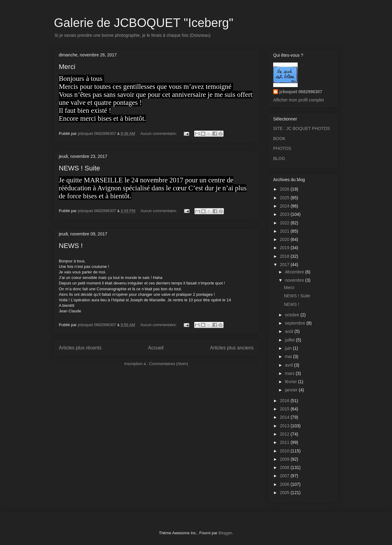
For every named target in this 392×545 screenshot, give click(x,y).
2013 (285, 426)
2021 (285, 231)
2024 (285, 206)
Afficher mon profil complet (298, 100)
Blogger (225, 533)
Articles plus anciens (232, 348)
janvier (292, 390)
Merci (67, 67)
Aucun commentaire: (159, 133)
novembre (295, 280)
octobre (293, 315)
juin (289, 348)
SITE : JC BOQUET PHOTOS (302, 128)
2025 (285, 198)
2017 (285, 265)
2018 (285, 256)
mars (290, 373)
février (291, 382)
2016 (285, 401)
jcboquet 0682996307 (301, 92)
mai (289, 356)
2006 (285, 484)
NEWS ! (71, 246)
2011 (285, 442)
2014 (285, 417)
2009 (285, 459)
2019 (285, 248)
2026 (285, 189)
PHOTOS (282, 148)
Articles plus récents (80, 348)
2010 (285, 451)
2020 (285, 239)
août (290, 331)
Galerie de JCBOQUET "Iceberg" (144, 23)
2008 (285, 467)
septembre (296, 323)
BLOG (279, 158)
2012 (285, 434)
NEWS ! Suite (79, 168)
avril (289, 365)
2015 (285, 409)
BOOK (279, 139)
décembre (295, 272)
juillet (290, 340)
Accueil (156, 348)
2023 (285, 214)
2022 (285, 223)
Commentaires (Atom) (169, 364)
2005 (285, 493)
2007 (285, 476)
